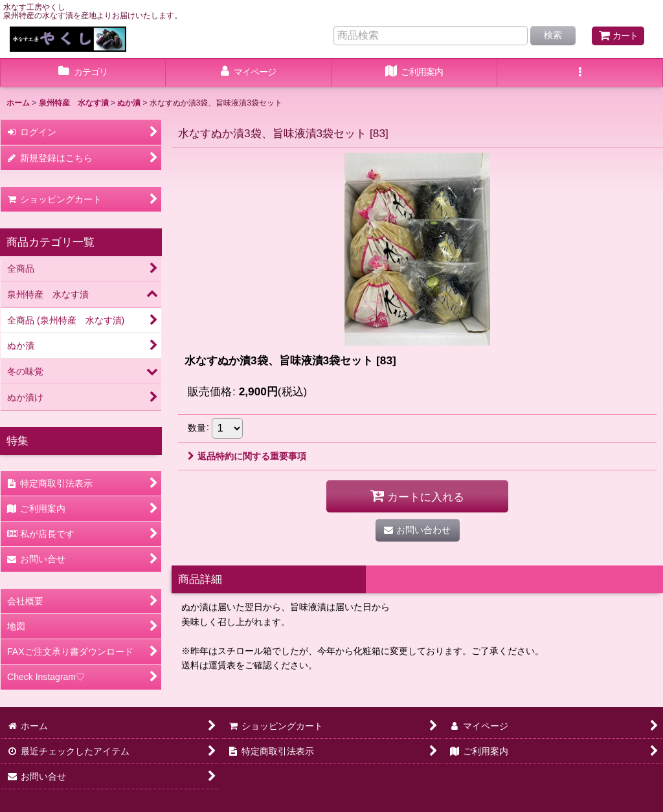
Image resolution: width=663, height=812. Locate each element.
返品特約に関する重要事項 (247, 456)
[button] (580, 73)
